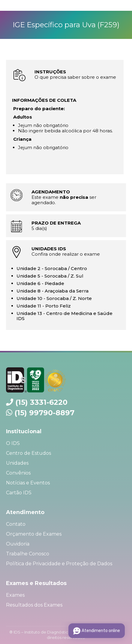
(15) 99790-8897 (44, 413)
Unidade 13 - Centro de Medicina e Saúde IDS (64, 316)
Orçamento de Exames (34, 534)
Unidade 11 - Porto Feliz (44, 306)
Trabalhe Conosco (28, 554)
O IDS (13, 443)
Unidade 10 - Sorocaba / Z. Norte (54, 298)
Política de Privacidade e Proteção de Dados (59, 564)
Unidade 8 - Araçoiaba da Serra (52, 291)
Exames (15, 595)
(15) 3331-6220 (41, 402)
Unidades (17, 463)
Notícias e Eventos (28, 483)
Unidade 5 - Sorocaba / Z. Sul (50, 276)
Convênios (18, 473)
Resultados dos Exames (34, 605)
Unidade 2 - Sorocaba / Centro (52, 268)
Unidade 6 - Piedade (40, 283)
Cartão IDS (19, 493)
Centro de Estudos (28, 453)
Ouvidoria (18, 544)
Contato (16, 524)
